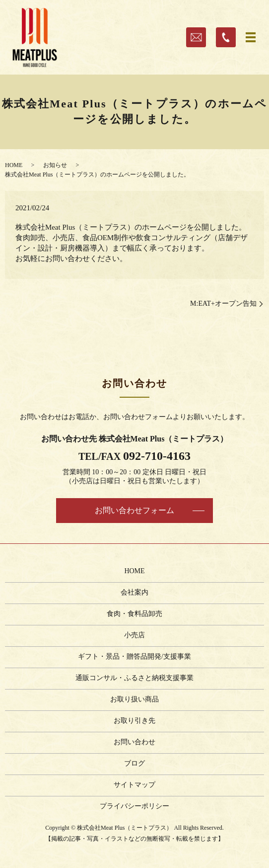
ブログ (134, 763)
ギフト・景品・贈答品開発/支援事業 (134, 656)
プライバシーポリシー (134, 806)
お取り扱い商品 (134, 699)
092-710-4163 (157, 456)
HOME (14, 165)
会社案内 (134, 592)
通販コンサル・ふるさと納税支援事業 (134, 678)
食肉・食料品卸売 (134, 614)
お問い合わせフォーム (134, 510)
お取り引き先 (134, 721)
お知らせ (55, 165)
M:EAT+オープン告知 (223, 304)
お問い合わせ (134, 742)
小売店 (134, 635)
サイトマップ (134, 785)
